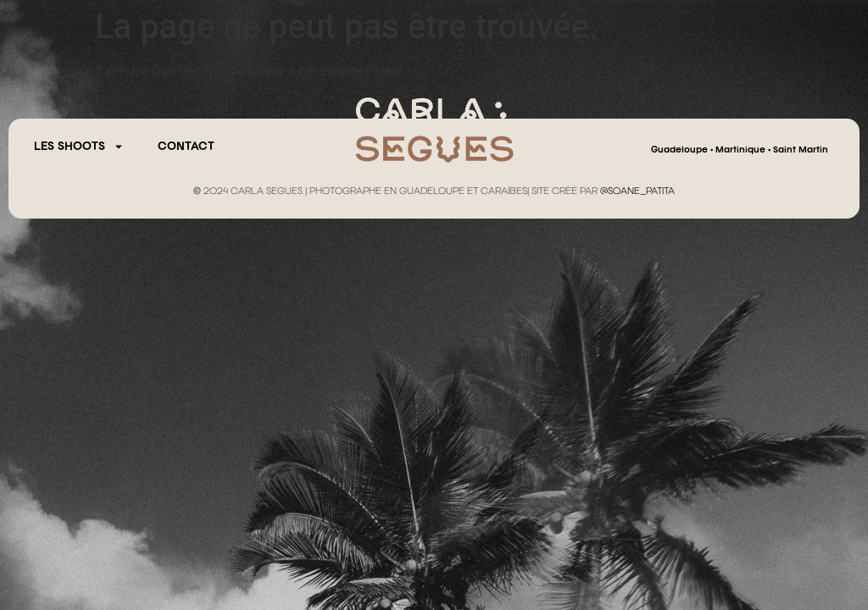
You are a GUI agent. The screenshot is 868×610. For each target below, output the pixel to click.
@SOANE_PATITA (637, 191)
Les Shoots (79, 147)
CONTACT (186, 147)
